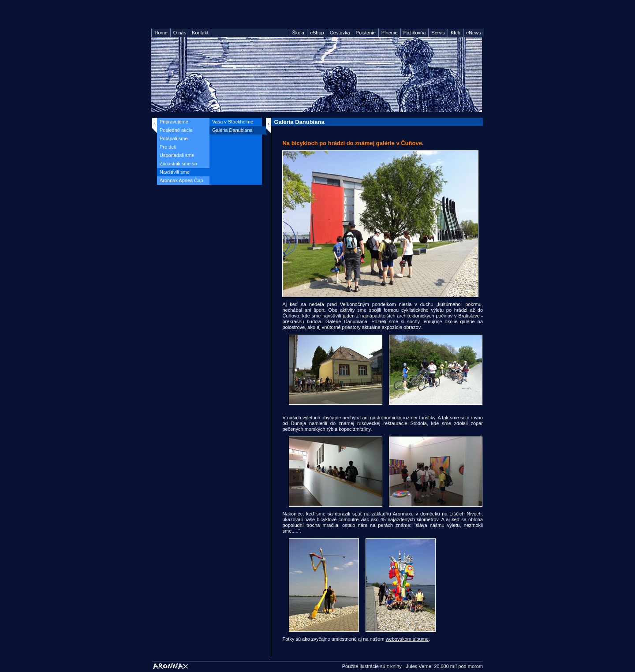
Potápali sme (174, 138)
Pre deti (168, 147)
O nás (180, 33)
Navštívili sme (175, 172)
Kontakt (200, 33)
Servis (438, 33)
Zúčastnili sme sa (178, 164)
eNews (474, 33)
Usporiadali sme (177, 155)
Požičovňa (415, 33)
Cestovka (340, 33)
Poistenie (366, 33)
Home (161, 33)
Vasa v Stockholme (233, 122)
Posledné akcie (176, 130)
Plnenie (390, 33)
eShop (317, 33)
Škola (298, 33)
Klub (456, 33)
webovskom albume (407, 639)
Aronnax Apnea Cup (181, 180)
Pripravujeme (174, 122)
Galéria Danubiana (232, 130)
